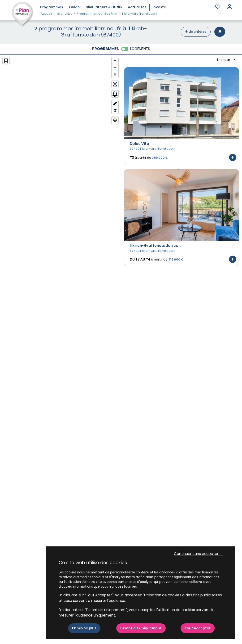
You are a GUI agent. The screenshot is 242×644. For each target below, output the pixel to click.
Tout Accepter (198, 628)
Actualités (137, 7)
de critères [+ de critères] (196, 32)
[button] (229, 7)
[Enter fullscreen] (115, 84)
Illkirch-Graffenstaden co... (156, 245)
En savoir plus (84, 628)
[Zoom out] (115, 68)
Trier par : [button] (224, 60)
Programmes (52, 7)
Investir (159, 7)
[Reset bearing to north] (115, 74)
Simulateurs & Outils (104, 7)
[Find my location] (115, 120)
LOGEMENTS (140, 49)
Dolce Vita (139, 144)
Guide (74, 7)
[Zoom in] (115, 61)
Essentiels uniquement (141, 628)
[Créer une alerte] (220, 32)
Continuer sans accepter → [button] (199, 554)
